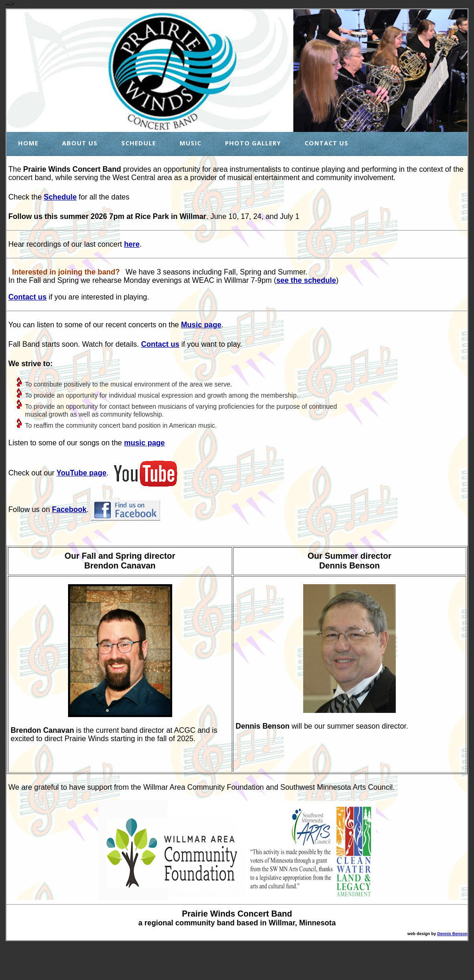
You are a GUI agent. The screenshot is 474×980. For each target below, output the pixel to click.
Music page (201, 325)
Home (28, 143)
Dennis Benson (452, 934)
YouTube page (81, 473)
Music (190, 143)
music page (144, 443)
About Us (80, 143)
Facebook (69, 509)
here (132, 244)
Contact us (28, 297)
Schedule (139, 143)
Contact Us (327, 143)
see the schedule (306, 280)
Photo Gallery (253, 143)
